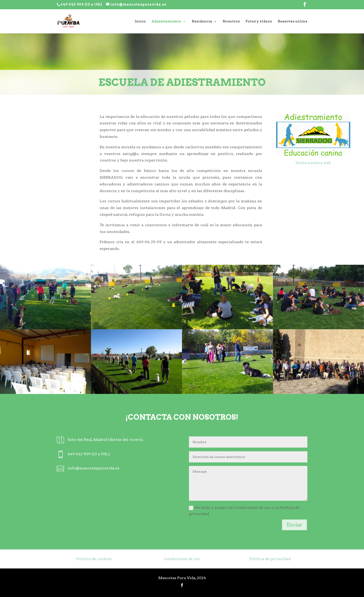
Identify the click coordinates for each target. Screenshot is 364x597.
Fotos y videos (259, 21)
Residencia (202, 21)
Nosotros (231, 21)
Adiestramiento (166, 21)
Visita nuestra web (313, 163)
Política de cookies (94, 559)
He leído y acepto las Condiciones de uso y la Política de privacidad (244, 511)
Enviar (294, 525)
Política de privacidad (270, 559)
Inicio (140, 21)
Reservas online (292, 21)
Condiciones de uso (182, 559)
